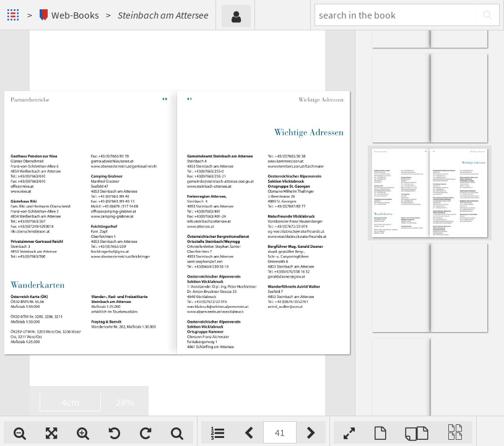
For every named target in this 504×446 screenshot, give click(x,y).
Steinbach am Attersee (163, 15)
